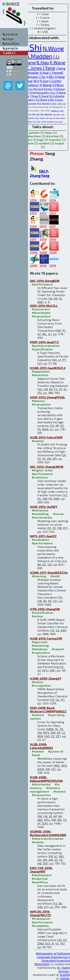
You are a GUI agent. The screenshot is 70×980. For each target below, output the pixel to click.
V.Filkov (58, 85)
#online (37, 616)
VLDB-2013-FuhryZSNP (46, 437)
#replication (41, 653)
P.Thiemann (30, 77)
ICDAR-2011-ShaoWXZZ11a (49, 572)
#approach (40, 642)
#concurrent (41, 309)
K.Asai (44, 73)
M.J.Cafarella (57, 96)
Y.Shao (34, 96)
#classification (43, 613)
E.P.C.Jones (31, 68)
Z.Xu (42, 77)
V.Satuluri (59, 89)
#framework (41, 919)
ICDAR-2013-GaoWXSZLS (48, 368)
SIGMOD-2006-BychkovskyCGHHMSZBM (48, 833)
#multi (55, 576)
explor (60, 143)
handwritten (31, 136)
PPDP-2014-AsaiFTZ (44, 342)
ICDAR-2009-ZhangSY (46, 678)
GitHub (65, 978)
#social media (42, 517)
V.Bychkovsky (55, 111)
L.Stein (47, 118)
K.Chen (62, 111)
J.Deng (60, 68)
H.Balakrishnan (48, 114)
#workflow (40, 882)
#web (36, 755)
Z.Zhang (58, 118)
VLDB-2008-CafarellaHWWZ (41, 746)
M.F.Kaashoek (31, 118)
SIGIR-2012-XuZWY (44, 507)
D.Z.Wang (41, 100)
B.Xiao (43, 62)
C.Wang (28, 62)
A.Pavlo (34, 121)
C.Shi (59, 103)
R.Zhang (43, 96)
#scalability (40, 926)
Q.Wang (61, 93)
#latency (38, 401)
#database (40, 649)
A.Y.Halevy (29, 100)
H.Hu (30, 114)
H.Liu (53, 93)
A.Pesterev (42, 118)
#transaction (41, 316)
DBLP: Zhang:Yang (40, 173)
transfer (55, 140)
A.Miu (38, 114)
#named (38, 441)
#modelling (40, 514)
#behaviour (40, 510)
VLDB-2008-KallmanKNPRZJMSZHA (46, 779)
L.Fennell (56, 73)
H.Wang (46, 85)
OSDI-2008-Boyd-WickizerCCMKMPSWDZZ (48, 710)
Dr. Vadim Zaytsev (64, 969)
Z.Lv (64, 103)
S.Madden (39, 56)
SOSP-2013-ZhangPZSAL (48, 397)
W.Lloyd (38, 89)
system (34, 133)
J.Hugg (56, 121)
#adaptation (41, 371)
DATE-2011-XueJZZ (43, 536)
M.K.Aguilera (44, 103)
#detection (40, 375)
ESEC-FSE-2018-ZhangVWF (41, 870)
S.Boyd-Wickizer (57, 114)
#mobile (38, 842)
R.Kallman (63, 118)
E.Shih (42, 114)
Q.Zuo (44, 81)
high (40, 140)
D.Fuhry (48, 89)
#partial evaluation (46, 346)
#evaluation (41, 540)
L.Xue (28, 81)
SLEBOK (65, 975)
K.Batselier (31, 73)
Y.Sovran (32, 103)
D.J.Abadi (60, 121)
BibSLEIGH (42, 964)
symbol (44, 143)
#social (58, 514)
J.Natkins (30, 121)
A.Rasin (39, 121)
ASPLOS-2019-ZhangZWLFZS (40, 913)
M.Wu (51, 118)
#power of (56, 751)
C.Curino (55, 81)
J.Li (56, 56)
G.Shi (32, 47)
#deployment (42, 875)
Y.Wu (50, 77)
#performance (42, 284)
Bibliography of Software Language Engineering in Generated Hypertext (53, 957)
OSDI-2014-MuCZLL (44, 306)
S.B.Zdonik (44, 121)
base (49, 133)
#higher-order (42, 470)
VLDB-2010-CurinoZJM (46, 638)
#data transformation (48, 838)
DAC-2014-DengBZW (45, 281)
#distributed (41, 313)
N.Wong (53, 48)
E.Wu (51, 100)
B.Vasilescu (30, 85)
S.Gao (54, 103)
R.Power (59, 100)
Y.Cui (30, 89)
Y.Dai (54, 118)
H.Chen (63, 114)
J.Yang (49, 68)
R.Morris (37, 118)
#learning (39, 576)
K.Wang (57, 62)
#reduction (40, 477)
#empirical (40, 879)
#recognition (41, 685)
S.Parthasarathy (39, 93)
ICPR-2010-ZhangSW (45, 609)
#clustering (40, 645)
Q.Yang (60, 77)
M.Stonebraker (50, 121)
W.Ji (36, 81)
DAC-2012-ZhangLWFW (47, 467)
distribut (52, 136)
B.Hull (34, 114)
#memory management (45, 790)
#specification (42, 349)
